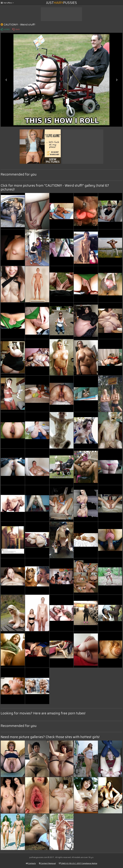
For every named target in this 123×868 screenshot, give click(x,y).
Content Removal (47, 863)
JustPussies (61, 3)
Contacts (31, 863)
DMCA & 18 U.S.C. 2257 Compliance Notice (78, 863)
